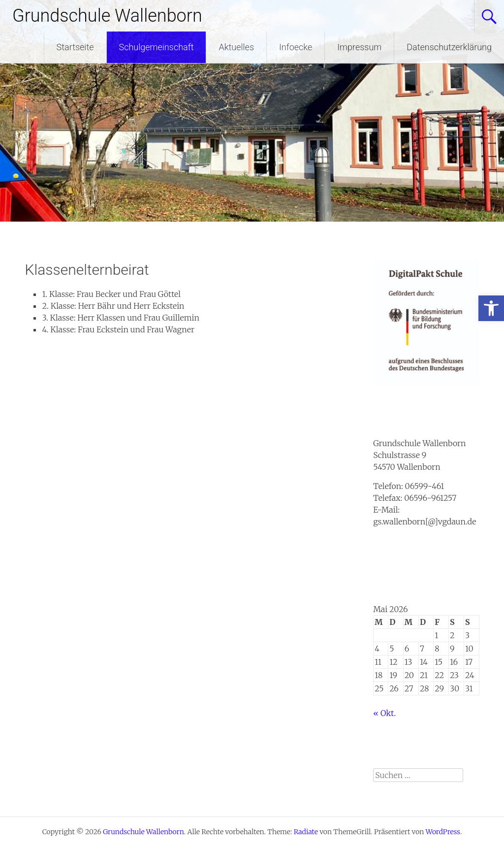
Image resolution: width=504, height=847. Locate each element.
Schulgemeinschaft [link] (157, 47)
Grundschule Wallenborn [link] (107, 16)
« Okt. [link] (384, 713)
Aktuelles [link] (236, 47)
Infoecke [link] (296, 47)
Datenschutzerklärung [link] (449, 47)
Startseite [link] (75, 47)
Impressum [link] (359, 47)
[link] (491, 308)
